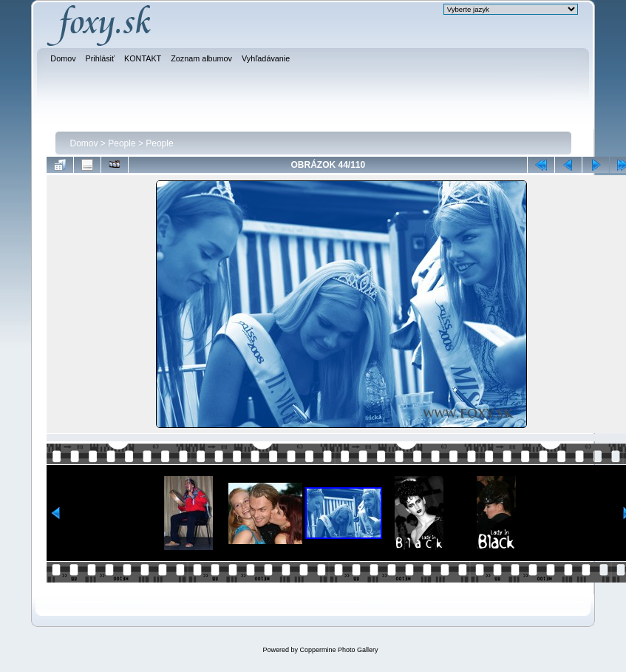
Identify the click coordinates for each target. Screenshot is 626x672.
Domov (84, 143)
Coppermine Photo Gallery (338, 650)
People (122, 143)
